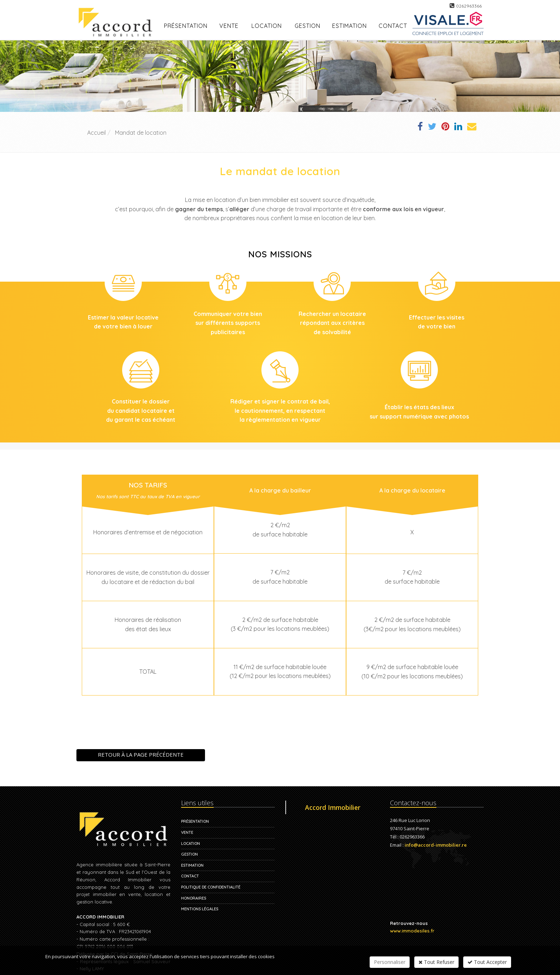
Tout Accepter (487, 962)
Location (267, 26)
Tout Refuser (436, 962)
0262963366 (469, 6)
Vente (229, 26)
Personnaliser (390, 962)
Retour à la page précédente (141, 754)
